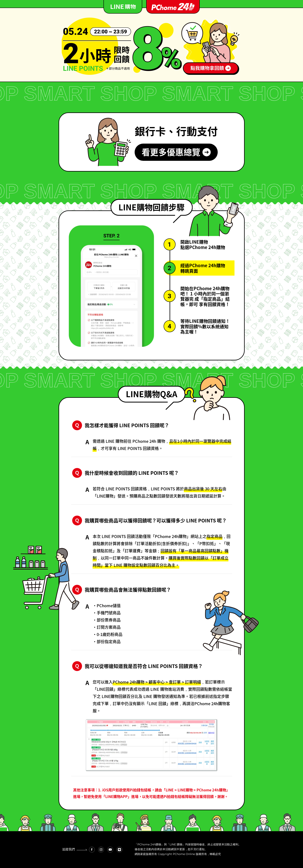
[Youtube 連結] (110, 850)
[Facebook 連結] (92, 850)
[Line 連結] (119, 850)
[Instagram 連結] (101, 850)
